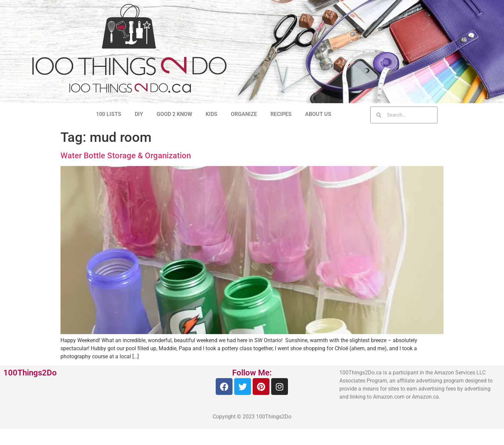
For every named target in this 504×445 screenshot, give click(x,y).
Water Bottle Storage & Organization (126, 156)
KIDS (212, 114)
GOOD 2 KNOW (174, 114)
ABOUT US (318, 114)
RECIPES (281, 114)
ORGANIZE (244, 114)
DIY (139, 114)
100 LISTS (109, 114)
